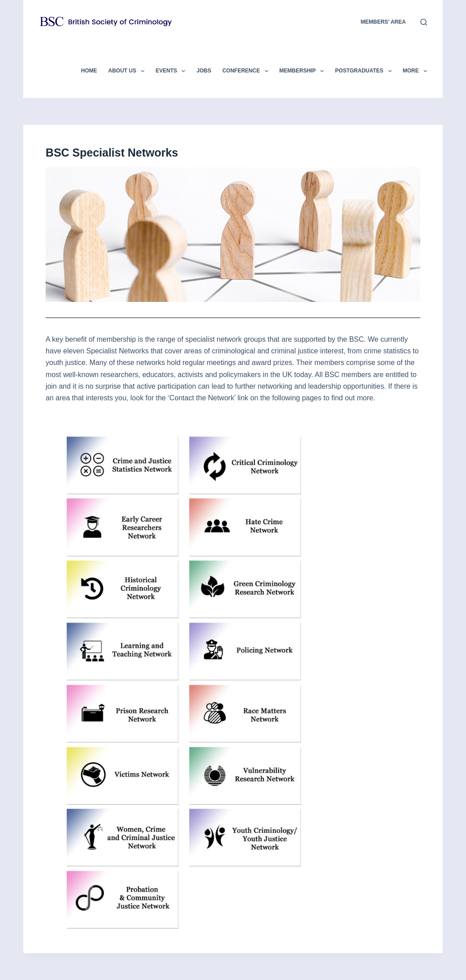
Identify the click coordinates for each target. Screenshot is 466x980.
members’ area (383, 22)
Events (172, 71)
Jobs (204, 71)
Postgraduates (365, 71)
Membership (304, 71)
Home (89, 71)
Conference (247, 71)
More (415, 71)
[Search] (424, 22)
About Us (128, 71)
